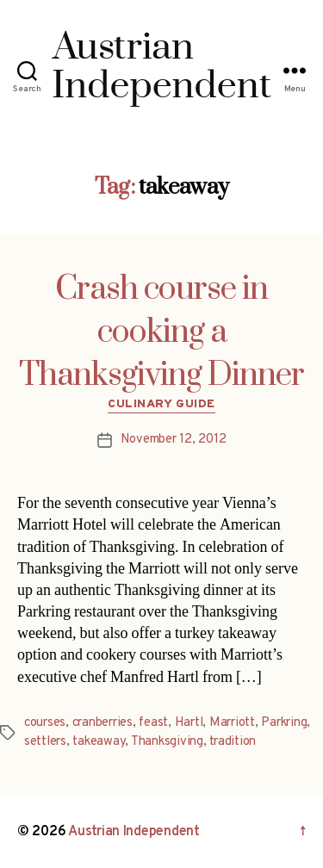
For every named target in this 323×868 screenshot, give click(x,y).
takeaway (99, 742)
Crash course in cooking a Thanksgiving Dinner (161, 332)
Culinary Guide (161, 404)
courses (45, 723)
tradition (233, 742)
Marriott (232, 723)
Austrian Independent (134, 832)
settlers (45, 742)
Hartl (189, 723)
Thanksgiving (167, 742)
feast (153, 723)
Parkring (284, 723)
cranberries (102, 723)
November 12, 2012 (174, 440)
